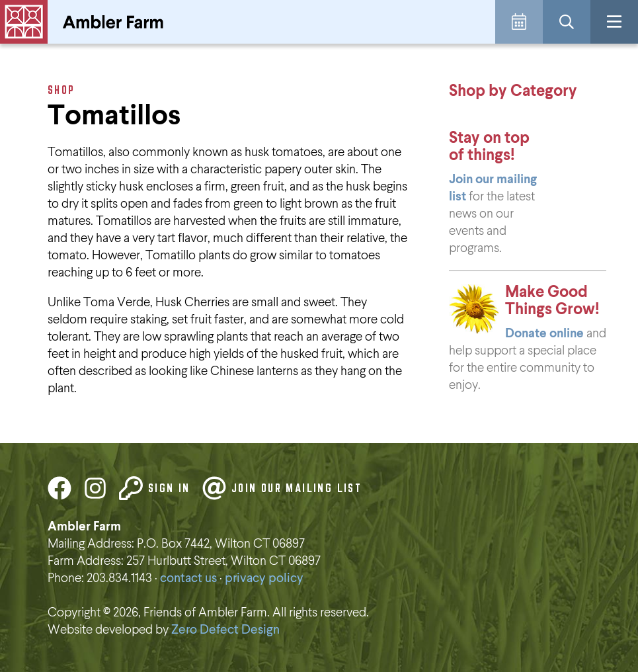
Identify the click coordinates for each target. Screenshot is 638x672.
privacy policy (264, 578)
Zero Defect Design (225, 630)
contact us (188, 578)
